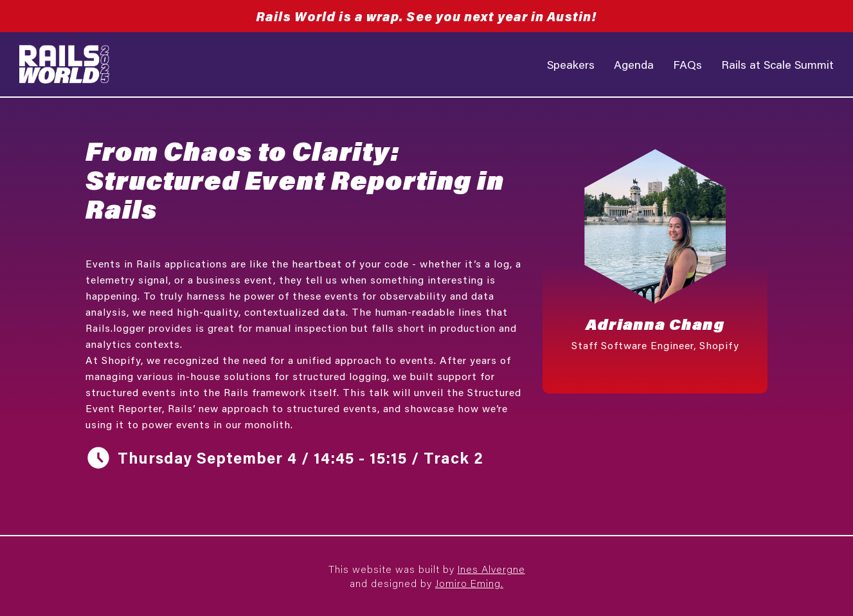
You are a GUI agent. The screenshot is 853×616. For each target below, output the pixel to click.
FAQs (687, 64)
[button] (655, 265)
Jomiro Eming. (469, 583)
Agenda (634, 64)
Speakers (571, 64)
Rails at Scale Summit (777, 64)
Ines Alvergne (491, 569)
